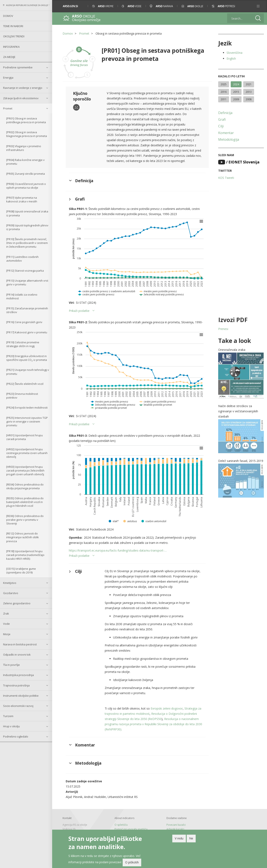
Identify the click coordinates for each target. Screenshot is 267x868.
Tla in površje (11, 665)
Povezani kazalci (176, 825)
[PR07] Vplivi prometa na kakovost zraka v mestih (22, 199)
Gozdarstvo (11, 593)
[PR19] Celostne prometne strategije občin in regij (23, 344)
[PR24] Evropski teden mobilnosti (27, 408)
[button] (258, 6)
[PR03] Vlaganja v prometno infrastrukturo (24, 148)
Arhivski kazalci (175, 829)
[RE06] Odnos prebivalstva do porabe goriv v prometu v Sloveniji (25, 520)
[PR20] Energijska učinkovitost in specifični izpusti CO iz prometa (27, 358)
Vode (6, 624)
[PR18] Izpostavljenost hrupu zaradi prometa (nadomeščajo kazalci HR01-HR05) (25, 555)
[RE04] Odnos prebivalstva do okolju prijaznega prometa (25, 486)
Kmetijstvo (10, 583)
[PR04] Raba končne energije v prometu (25, 162)
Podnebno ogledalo (16, 736)
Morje (7, 634)
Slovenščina (234, 53)
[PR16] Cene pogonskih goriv (24, 322)
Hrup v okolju (11, 726)
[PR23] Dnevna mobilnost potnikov (22, 396)
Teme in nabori (13, 26)
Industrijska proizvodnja (18, 675)
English (231, 58)
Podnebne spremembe (18, 67)
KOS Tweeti (226, 178)
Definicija (225, 113)
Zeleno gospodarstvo (17, 603)
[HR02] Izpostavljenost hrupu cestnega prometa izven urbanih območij (27, 453)
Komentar (226, 133)
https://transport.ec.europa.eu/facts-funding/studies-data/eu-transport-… (118, 550)
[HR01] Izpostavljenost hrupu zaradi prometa (25, 437)
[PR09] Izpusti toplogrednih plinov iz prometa (27, 227)
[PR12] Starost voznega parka (25, 271)
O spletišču (121, 825)
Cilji (221, 126)
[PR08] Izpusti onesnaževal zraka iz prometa (27, 213)
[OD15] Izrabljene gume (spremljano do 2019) (21, 571)
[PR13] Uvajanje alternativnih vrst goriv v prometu (27, 282)
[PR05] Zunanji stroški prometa (26, 174)
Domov (8, 16)
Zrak (6, 613)
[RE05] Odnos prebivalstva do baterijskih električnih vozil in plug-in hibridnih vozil (25, 502)
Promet (8, 108)
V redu (179, 839)
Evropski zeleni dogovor (167, 708)
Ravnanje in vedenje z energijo (23, 88)
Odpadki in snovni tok (17, 655)
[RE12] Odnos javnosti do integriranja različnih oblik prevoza (23, 537)
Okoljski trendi (14, 36)
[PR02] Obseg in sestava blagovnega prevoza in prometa (27, 134)
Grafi (222, 119)
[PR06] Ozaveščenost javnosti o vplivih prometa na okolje (26, 186)
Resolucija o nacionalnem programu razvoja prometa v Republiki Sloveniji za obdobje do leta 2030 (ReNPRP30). (153, 724)
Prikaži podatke (79, 311)
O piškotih (132, 864)
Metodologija (229, 139)
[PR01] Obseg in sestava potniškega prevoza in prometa (26, 120)
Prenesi (223, 329)
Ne (191, 839)
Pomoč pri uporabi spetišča (131, 829)
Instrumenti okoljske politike (21, 696)
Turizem (8, 716)
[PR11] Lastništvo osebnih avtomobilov (22, 259)
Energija (8, 78)
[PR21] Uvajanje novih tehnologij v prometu (28, 372)
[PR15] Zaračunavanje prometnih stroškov (27, 310)
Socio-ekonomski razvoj (18, 706)
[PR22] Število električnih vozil (25, 384)
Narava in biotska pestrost (20, 644)
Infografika (11, 47)
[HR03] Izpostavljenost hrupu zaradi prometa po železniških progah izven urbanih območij (25, 470)
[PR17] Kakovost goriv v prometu (27, 332)
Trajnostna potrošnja (16, 685)
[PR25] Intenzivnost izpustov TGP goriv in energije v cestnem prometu (27, 421)
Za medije (9, 57)
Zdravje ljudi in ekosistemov (21, 98)
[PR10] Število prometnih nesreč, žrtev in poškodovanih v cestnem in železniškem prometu (27, 243)
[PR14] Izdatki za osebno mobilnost (22, 296)
